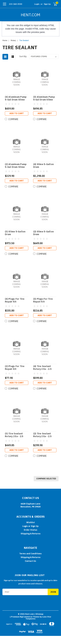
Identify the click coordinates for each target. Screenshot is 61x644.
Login (37, 4)
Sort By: (23, 56)
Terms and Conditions (30, 554)
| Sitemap (39, 614)
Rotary (13, 40)
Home (5, 40)
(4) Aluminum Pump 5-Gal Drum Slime (16, 98)
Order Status (30, 530)
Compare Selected (46, 479)
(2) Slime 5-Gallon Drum (44, 233)
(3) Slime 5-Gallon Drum (15, 233)
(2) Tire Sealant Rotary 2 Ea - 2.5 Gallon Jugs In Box (44, 435)
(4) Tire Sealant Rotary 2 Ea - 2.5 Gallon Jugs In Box (44, 368)
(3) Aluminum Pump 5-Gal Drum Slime (44, 98)
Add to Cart (17, 113)
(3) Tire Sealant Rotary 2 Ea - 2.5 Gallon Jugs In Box (16, 435)
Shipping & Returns (31, 534)
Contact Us (30, 561)
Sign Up (47, 4)
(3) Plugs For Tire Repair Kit (43, 300)
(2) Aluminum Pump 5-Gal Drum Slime (16, 166)
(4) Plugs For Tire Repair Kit (15, 300)
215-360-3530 (15, 4)
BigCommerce (26, 617)
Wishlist (31, 522)
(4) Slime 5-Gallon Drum (44, 166)
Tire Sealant (24, 40)
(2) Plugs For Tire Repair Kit (15, 368)
